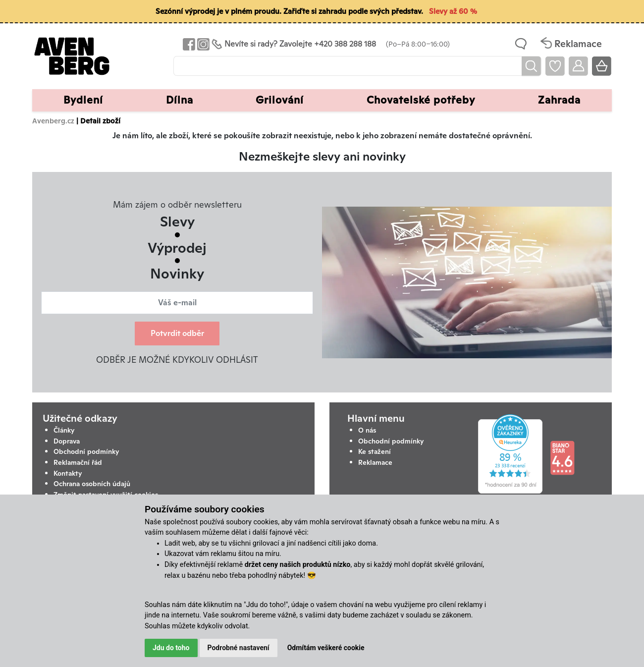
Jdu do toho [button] (171, 648)
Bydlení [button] (83, 100)
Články (64, 430)
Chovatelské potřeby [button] (421, 100)
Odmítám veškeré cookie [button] (326, 648)
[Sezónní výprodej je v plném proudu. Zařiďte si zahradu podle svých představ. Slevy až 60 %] (322, 12)
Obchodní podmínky (86, 451)
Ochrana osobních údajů (92, 484)
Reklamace (375, 462)
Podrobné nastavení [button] (239, 648)
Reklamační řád (78, 462)
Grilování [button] (280, 100)
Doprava (67, 441)
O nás (367, 430)
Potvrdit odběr (177, 333)
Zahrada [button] (559, 100)
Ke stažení (375, 451)
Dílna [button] (180, 100)
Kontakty (68, 473)
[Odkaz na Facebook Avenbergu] (188, 44)
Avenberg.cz (53, 121)
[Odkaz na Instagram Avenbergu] (202, 44)
